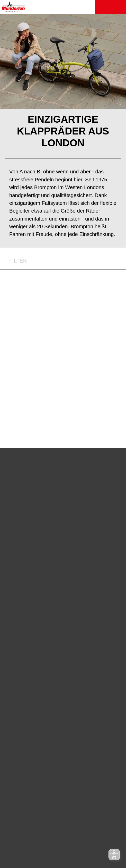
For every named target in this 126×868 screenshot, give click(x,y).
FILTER (13, 261)
